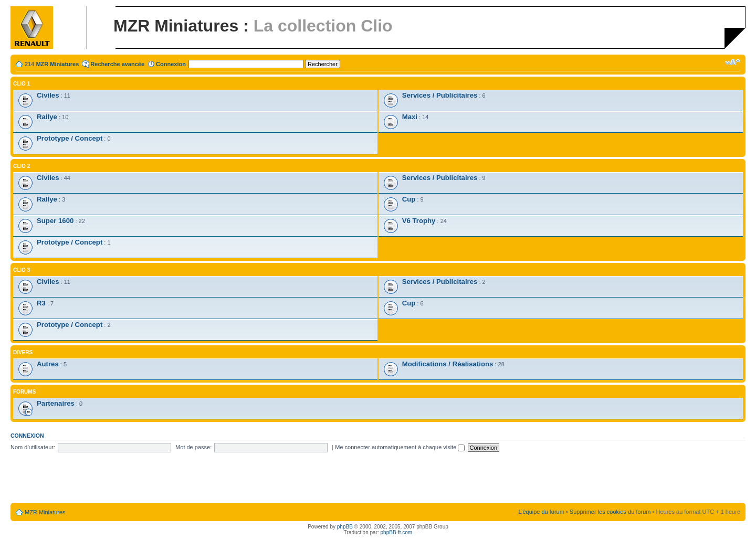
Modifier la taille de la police (733, 62)
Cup (409, 199)
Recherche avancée (117, 64)
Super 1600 (55, 221)
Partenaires (56, 403)
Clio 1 (22, 84)
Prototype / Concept (70, 138)
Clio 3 (22, 270)
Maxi (410, 117)
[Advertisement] (378, 478)
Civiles (48, 95)
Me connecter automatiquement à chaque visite (400, 447)
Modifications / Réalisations (448, 364)
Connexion (171, 64)
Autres (48, 364)
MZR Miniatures (57, 64)
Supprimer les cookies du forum (610, 512)
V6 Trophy (419, 221)
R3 (41, 303)
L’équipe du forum (541, 512)
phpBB (345, 527)
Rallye (47, 117)
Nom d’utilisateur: (33, 447)
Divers (23, 352)
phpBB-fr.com (397, 532)
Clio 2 (22, 166)
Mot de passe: (193, 447)
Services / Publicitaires (440, 95)
